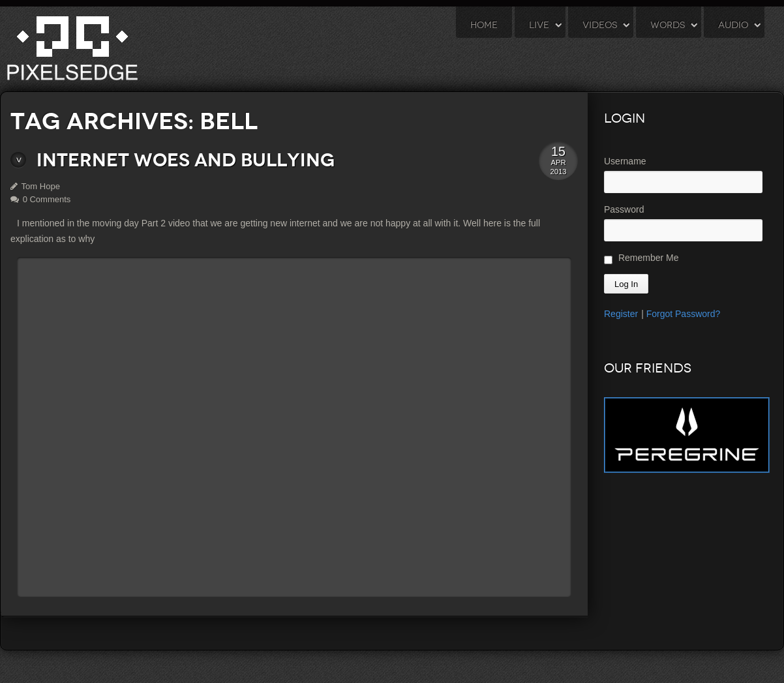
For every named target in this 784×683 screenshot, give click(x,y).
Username (625, 161)
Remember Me (641, 258)
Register (621, 314)
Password (624, 209)
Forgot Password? (684, 314)
